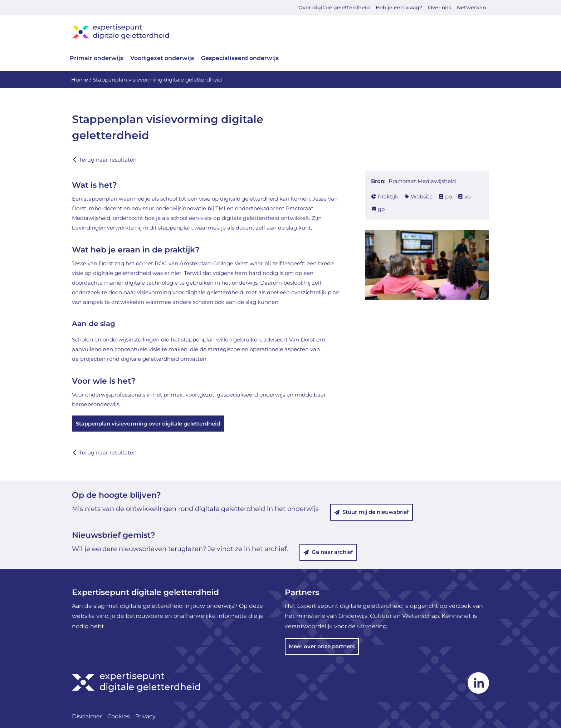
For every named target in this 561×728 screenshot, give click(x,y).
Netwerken (472, 8)
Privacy (145, 716)
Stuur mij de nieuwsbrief (372, 512)
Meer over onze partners (322, 646)
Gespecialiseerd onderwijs (240, 58)
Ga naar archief (328, 552)
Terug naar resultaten (104, 160)
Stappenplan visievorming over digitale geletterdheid (148, 424)
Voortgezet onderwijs (162, 58)
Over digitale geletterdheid (334, 8)
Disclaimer (87, 716)
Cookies (119, 716)
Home (80, 80)
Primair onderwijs (96, 58)
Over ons (440, 8)
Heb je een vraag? (399, 8)
